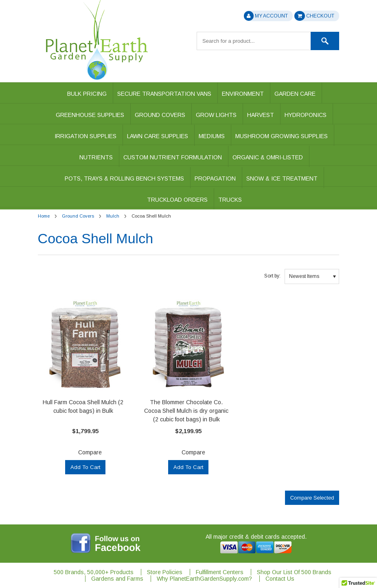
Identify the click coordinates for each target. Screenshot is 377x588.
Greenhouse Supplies (90, 115)
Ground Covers (160, 115)
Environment (243, 94)
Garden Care (295, 94)
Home (44, 216)
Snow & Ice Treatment (282, 178)
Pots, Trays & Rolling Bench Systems (124, 178)
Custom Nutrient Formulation (173, 157)
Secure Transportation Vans (164, 94)
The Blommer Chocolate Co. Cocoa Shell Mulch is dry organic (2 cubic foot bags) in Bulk (186, 411)
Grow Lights (216, 115)
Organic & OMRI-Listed (268, 157)
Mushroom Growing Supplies (282, 136)
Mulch (113, 216)
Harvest (261, 115)
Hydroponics (306, 115)
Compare (90, 452)
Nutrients (96, 157)
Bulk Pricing (87, 94)
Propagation (215, 178)
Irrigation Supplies (85, 136)
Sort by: (272, 276)
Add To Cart (85, 467)
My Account (266, 16)
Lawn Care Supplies (158, 136)
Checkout (314, 16)
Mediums (212, 136)
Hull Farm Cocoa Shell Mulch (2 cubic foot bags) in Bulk (83, 406)
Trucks (230, 200)
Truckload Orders (177, 200)
